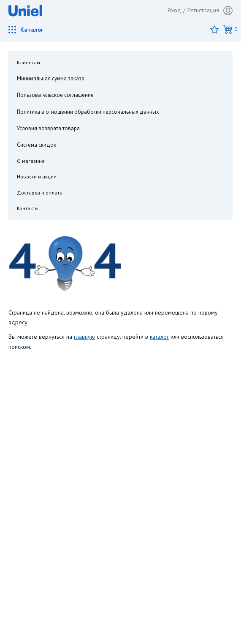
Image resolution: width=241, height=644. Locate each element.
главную (84, 337)
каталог (159, 337)
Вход (174, 10)
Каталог (26, 30)
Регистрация (210, 11)
